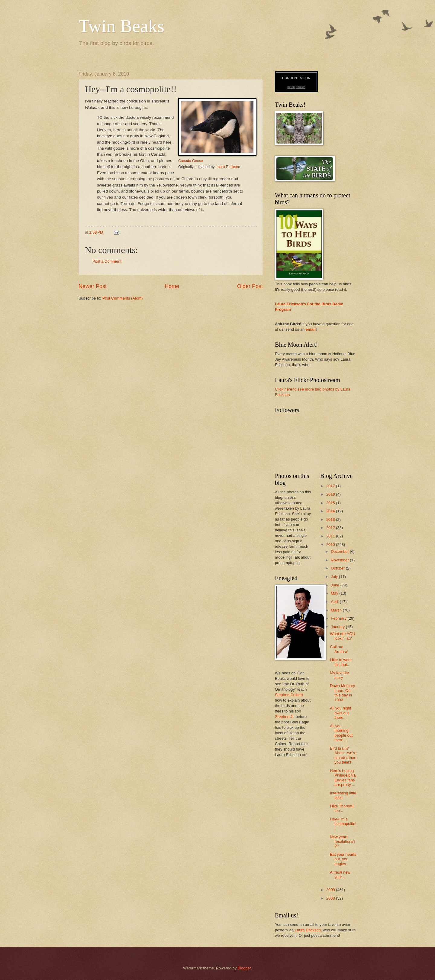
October (338, 568)
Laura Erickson (228, 167)
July (335, 577)
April (335, 602)
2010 (331, 545)
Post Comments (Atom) (123, 298)
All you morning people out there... (341, 733)
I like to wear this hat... (341, 662)
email (311, 329)
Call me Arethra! (339, 649)
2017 (331, 486)
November (340, 560)
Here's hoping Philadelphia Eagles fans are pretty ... (343, 778)
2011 (331, 536)
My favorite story (339, 675)
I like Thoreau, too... (342, 808)
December (340, 552)
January (338, 627)
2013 (331, 519)
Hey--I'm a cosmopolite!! (343, 824)
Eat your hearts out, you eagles (343, 859)
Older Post (250, 286)
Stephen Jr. (285, 717)
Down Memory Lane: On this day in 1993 (342, 693)
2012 (331, 528)
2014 (331, 511)
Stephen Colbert (289, 695)
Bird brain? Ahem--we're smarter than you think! (343, 755)
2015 (331, 503)
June (336, 585)
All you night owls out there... (340, 713)
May (335, 593)
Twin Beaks (121, 26)
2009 (331, 890)
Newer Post (93, 286)
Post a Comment (107, 261)
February (339, 618)
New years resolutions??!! (343, 842)
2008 (331, 898)
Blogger (244, 968)
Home (172, 286)
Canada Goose (191, 161)
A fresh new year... (340, 875)
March (337, 610)
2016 (331, 494)
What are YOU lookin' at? (342, 636)
